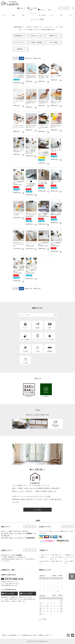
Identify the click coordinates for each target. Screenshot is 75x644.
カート (51, 10)
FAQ (62, 15)
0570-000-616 (14, 579)
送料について (44, 557)
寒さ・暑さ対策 (25, 340)
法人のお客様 (28, 594)
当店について (49, 635)
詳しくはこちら (30, 526)
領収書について (70, 555)
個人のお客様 (9, 594)
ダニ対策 (25, 351)
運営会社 (4, 635)
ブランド (52, 15)
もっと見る (37, 510)
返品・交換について (57, 561)
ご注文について (45, 555)
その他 (37, 351)
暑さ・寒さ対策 (42, 15)
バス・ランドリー (33, 14)
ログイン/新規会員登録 (33, 9)
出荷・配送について (57, 555)
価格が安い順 (28, 58)
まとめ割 (25, 363)
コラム (71, 15)
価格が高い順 (37, 58)
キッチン (4, 15)
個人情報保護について (15, 635)
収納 (23, 15)
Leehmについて (23, 9)
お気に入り (43, 10)
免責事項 (41, 635)
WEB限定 (50, 351)
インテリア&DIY (50, 340)
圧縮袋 (13, 15)
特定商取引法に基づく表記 (29, 635)
